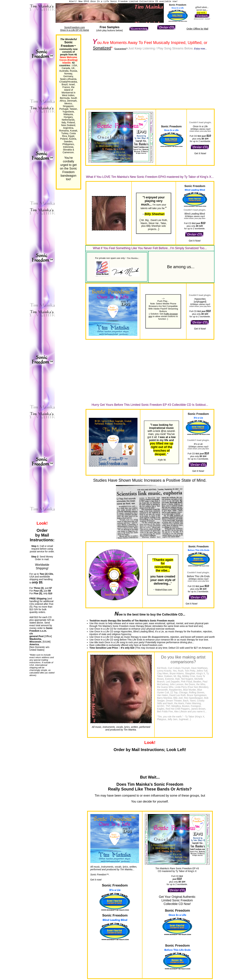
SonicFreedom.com (75, 27)
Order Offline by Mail (197, 29)
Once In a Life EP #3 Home (75, 30)
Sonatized (102, 48)
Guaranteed (120, 49)
